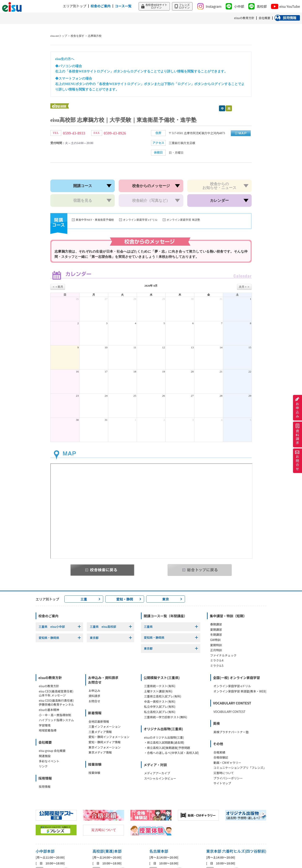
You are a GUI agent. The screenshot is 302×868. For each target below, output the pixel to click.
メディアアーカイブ (157, 773)
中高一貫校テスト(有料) (160, 702)
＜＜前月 (58, 287)
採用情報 (45, 787)
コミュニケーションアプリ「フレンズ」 (240, 768)
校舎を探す (77, 36)
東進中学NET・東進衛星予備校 (95, 220)
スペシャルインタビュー (160, 778)
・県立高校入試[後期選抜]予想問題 (167, 748)
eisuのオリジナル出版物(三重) (164, 738)
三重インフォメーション (105, 727)
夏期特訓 (216, 645)
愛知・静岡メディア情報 (105, 742)
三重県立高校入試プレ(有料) (163, 696)
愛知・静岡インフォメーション (109, 737)
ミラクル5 (217, 666)
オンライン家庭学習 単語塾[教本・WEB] (240, 691)
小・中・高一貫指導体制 (55, 715)
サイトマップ (222, 783)
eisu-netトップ (59, 36)
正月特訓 (216, 650)
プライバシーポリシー (228, 778)
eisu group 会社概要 (52, 751)
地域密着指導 (48, 730)
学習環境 (45, 725)
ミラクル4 (217, 660)
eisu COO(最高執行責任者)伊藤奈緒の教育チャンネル (56, 703)
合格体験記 (221, 757)
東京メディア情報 (100, 752)
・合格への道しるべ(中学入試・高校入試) (171, 753)
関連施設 (45, 756)
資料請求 (297, 435)
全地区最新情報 (99, 722)
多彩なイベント (49, 761)
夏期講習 (216, 630)
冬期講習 (216, 635)
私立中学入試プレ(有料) (160, 707)
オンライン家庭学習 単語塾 (183, 220)
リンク (43, 766)
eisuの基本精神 (49, 710)
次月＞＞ (244, 287)
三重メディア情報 (100, 732)
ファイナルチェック (223, 655)
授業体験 (94, 773)
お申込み (297, 408)
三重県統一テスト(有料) (160, 686)
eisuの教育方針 (49, 686)
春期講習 (216, 624)
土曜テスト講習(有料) (158, 691)
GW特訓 (215, 640)
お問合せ (297, 461)
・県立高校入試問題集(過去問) (164, 743)
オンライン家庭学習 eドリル (140, 220)
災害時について (224, 773)
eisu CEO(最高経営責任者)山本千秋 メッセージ (56, 693)
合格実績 (219, 752)
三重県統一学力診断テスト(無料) (166, 717)
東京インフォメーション (105, 747)
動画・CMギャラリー (227, 763)
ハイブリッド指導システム (56, 720)
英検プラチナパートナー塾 (231, 732)
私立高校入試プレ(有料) (160, 712)
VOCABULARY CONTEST (229, 712)
